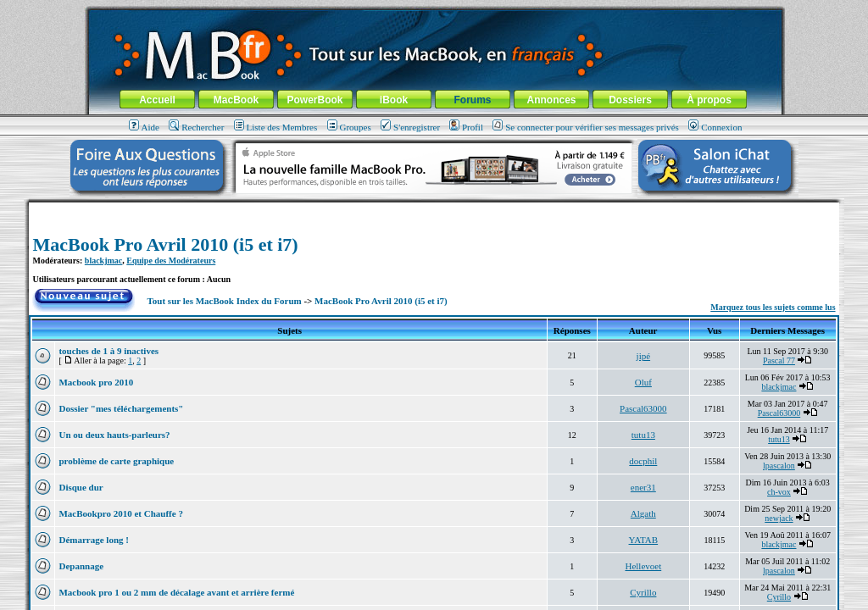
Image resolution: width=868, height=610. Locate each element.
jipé (644, 356)
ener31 (643, 487)
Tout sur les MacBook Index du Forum (225, 301)
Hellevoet (643, 566)
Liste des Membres (276, 127)
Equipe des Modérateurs (171, 261)
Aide (144, 127)
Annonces (551, 100)
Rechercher (196, 127)
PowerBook (314, 100)
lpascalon (779, 466)
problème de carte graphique (116, 461)
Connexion (715, 127)
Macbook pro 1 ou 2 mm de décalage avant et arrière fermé (176, 592)
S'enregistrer (410, 127)
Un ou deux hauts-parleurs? (114, 435)
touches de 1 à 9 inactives (108, 351)
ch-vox (779, 492)
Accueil (157, 100)
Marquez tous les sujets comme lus (773, 307)
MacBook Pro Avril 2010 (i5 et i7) (165, 244)
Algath (643, 513)
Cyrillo (643, 592)
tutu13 (643, 435)
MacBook (236, 100)
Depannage (81, 566)
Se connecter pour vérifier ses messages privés (586, 127)
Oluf (643, 382)
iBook (394, 100)
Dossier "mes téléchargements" (121, 408)
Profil (466, 127)
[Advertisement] (434, 209)
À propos (709, 100)
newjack (779, 518)
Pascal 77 (779, 360)
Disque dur (81, 487)
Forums (472, 100)
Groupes (349, 127)
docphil (643, 461)
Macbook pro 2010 (96, 382)
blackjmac (103, 261)
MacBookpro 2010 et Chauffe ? (120, 513)
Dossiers (630, 100)
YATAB (644, 540)
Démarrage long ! (93, 540)
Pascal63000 (643, 408)
